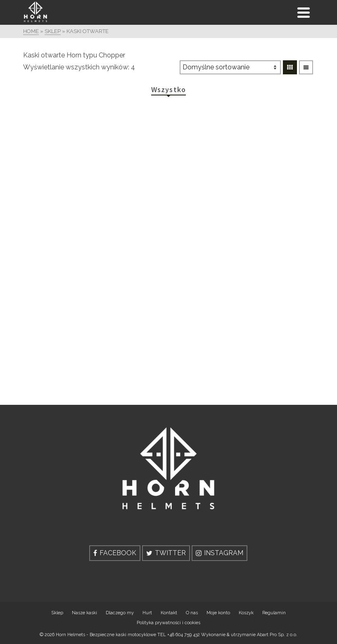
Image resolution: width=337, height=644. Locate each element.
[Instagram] (220, 553)
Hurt (147, 613)
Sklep (57, 613)
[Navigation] (304, 12)
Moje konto (218, 613)
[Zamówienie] (230, 67)
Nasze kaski (84, 613)
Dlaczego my (120, 613)
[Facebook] (115, 553)
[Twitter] (166, 553)
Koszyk (246, 613)
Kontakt (169, 613)
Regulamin (274, 613)
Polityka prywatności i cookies (168, 623)
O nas (192, 613)
